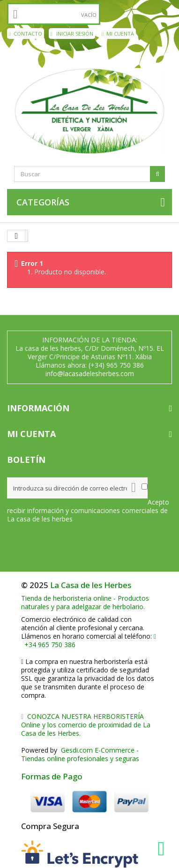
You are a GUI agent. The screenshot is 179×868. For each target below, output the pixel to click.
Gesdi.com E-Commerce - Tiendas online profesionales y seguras (80, 754)
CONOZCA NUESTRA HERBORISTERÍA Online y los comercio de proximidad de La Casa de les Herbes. (86, 725)
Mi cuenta (118, 34)
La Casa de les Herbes (91, 585)
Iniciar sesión (72, 34)
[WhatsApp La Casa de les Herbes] (164, 849)
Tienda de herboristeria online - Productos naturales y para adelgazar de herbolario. (85, 602)
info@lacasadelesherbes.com (90, 374)
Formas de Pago (52, 776)
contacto (26, 34)
